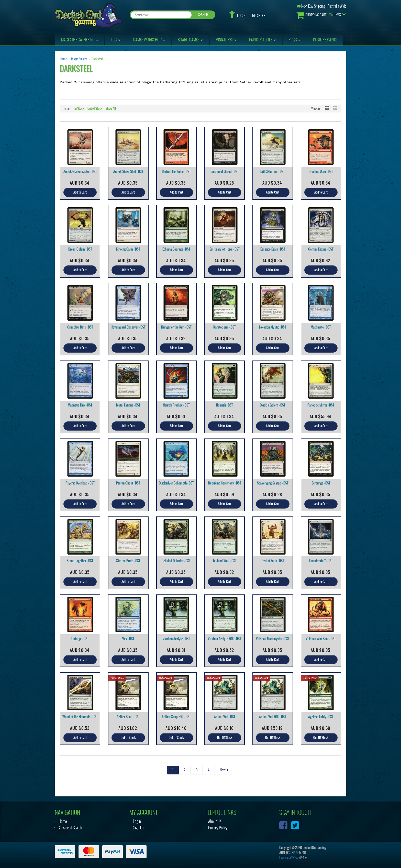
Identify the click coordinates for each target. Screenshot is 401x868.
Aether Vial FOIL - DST (273, 717)
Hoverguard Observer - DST (128, 327)
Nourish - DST (225, 405)
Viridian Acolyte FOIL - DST (225, 639)
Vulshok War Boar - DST (321, 639)
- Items (318, 15)
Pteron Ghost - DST (128, 483)
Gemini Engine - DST (321, 249)
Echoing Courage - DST (176, 249)
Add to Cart (80, 192)
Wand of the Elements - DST (80, 717)
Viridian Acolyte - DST (176, 639)
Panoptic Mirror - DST (321, 405)
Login (241, 16)
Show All (111, 108)
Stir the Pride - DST (128, 561)
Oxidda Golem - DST (273, 405)
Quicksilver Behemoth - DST (176, 483)
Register (259, 16)
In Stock (79, 108)
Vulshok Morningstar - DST (273, 639)
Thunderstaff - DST (321, 561)
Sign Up (139, 828)
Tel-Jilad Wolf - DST (225, 561)
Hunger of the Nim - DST (176, 327)
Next (224, 770)
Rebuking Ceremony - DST (225, 483)
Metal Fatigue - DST (128, 405)
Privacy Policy (218, 828)
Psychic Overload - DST (80, 483)
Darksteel (97, 59)
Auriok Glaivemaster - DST (80, 171)
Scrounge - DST (321, 483)
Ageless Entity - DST (321, 717)
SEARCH (203, 15)
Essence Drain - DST (273, 249)
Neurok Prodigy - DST (176, 405)
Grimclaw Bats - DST (80, 327)
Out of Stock (95, 108)
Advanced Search (70, 828)
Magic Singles (79, 59)
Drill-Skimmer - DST (273, 171)
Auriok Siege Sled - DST (128, 171)
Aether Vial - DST (225, 717)
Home (63, 59)
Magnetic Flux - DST (80, 405)
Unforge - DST (80, 639)
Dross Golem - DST (80, 249)
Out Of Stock (128, 738)
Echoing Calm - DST (128, 249)
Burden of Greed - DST (225, 171)
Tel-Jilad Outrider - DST (176, 561)
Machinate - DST (321, 327)
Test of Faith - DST (273, 561)
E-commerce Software (289, 857)
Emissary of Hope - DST (225, 249)
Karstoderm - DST (225, 327)
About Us (215, 821)
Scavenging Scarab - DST (273, 483)
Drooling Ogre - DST (321, 171)
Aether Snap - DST (128, 717)
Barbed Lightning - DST (176, 171)
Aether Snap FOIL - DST (176, 717)
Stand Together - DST (80, 561)
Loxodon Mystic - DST (273, 327)
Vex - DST (128, 639)
